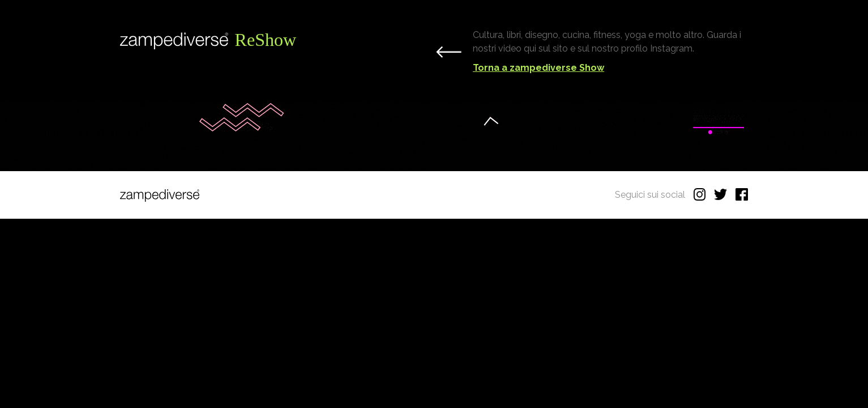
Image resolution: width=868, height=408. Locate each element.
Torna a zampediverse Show (538, 68)
